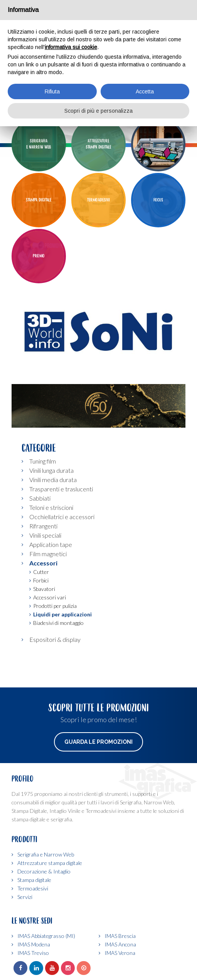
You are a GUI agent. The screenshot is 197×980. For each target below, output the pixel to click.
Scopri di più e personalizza (98, 111)
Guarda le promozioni (98, 742)
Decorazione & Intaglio (44, 871)
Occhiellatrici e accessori (62, 517)
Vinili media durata (53, 480)
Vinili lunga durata (51, 470)
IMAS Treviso (33, 953)
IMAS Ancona (120, 944)
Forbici (41, 580)
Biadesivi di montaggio (58, 623)
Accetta (145, 91)
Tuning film (43, 461)
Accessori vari (50, 597)
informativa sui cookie (71, 47)
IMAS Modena (34, 944)
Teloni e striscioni (51, 507)
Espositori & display (55, 639)
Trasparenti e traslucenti (61, 489)
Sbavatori (44, 589)
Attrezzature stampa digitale (50, 863)
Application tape (51, 544)
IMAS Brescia (120, 936)
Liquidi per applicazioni (62, 614)
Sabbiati (40, 498)
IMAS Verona (120, 953)
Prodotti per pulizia (55, 606)
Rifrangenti (43, 526)
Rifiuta (52, 91)
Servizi (25, 897)
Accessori (43, 563)
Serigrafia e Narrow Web (46, 854)
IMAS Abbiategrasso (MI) (46, 936)
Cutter (41, 572)
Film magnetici (48, 554)
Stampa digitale (34, 880)
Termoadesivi (33, 888)
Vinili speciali (45, 535)
